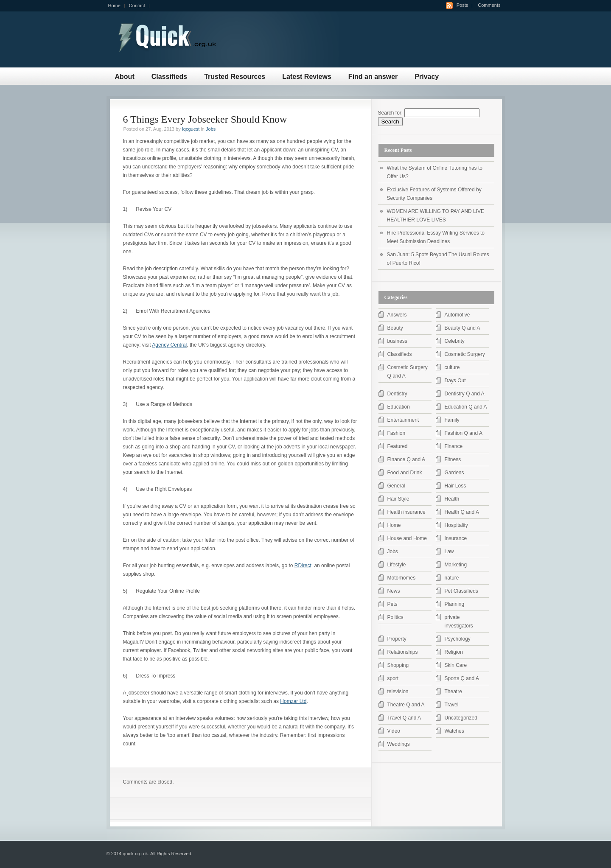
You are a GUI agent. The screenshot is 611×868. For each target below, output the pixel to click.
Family (452, 420)
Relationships (403, 652)
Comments (489, 5)
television (398, 692)
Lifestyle (397, 565)
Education (399, 407)
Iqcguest (191, 129)
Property (397, 639)
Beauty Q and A (462, 328)
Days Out (455, 381)
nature (452, 578)
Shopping (398, 665)
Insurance (456, 538)
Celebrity (455, 341)
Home (114, 6)
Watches (454, 731)
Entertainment (403, 420)
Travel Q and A (404, 718)
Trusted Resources (235, 77)
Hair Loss (455, 486)
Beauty (395, 328)
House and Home (407, 538)
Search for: (391, 113)
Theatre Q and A (406, 705)
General (397, 486)
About (125, 77)
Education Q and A (466, 407)
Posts (462, 5)
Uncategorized (461, 718)
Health (452, 499)
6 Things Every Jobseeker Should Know (205, 119)
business (397, 341)
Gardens (454, 473)
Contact (137, 6)
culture (452, 367)
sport (393, 678)
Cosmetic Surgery (465, 354)
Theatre (453, 692)
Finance (454, 446)
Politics (395, 617)
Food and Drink (405, 473)
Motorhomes (402, 578)
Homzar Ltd (293, 701)
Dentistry (397, 394)
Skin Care (456, 665)
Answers (397, 315)
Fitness (453, 459)
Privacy (427, 77)
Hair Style (398, 499)
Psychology (458, 639)
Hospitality (456, 525)
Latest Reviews (307, 77)
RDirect (303, 566)
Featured (398, 446)
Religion (454, 652)
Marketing (456, 565)
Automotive (457, 315)
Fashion (397, 433)
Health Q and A (462, 512)
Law (449, 552)
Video (394, 731)
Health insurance (406, 512)
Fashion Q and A (464, 433)
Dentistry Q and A (465, 394)
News (394, 591)
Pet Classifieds (461, 591)
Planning (455, 604)
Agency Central (169, 345)
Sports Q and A (462, 678)
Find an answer (373, 77)
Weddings (399, 744)
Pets (392, 604)
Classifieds (169, 77)
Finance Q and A (406, 459)
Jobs (211, 129)
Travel (452, 705)
